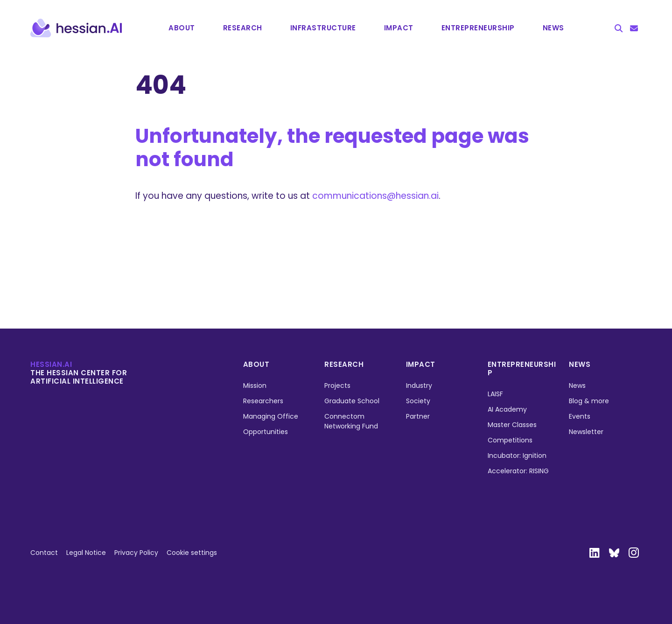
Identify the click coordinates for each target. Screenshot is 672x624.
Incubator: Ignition (517, 456)
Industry (419, 386)
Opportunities (266, 432)
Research (243, 28)
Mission (255, 386)
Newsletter (586, 432)
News (553, 28)
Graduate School (352, 401)
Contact (44, 553)
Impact (399, 28)
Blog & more (589, 401)
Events (580, 416)
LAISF (495, 394)
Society (418, 401)
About (182, 28)
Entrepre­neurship (478, 28)
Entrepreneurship (522, 368)
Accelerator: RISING (518, 471)
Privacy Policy (136, 553)
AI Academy (507, 409)
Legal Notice (86, 553)
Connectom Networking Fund (351, 421)
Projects (337, 386)
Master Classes (512, 425)
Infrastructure (323, 28)
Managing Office (271, 416)
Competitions (510, 440)
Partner (418, 416)
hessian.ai (51, 364)
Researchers (263, 401)
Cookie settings (192, 553)
